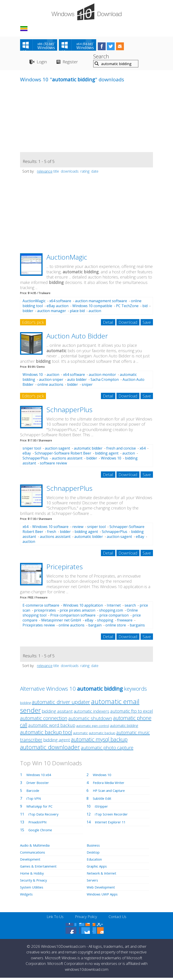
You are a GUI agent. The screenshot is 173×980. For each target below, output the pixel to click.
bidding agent (107, 455)
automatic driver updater (61, 704)
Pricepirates (65, 569)
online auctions (50, 386)
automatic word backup (52, 727)
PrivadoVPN (39, 824)
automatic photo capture (107, 749)
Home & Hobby (33, 875)
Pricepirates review (39, 627)
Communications (34, 854)
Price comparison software (73, 617)
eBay (27, 455)
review (78, 529)
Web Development (102, 889)
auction (95, 313)
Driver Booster (39, 785)
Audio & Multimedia (36, 847)
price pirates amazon (77, 612)
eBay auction (58, 308)
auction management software (101, 303)
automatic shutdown (90, 720)
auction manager (52, 313)
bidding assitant (57, 713)
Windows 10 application (83, 607)
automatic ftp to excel (132, 713)
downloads (70, 173)
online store (116, 627)
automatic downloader (50, 749)
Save (147, 324)
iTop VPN (34, 800)
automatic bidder (88, 450)
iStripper (102, 808)
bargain (95, 627)
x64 (143, 450)
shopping (105, 622)
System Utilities (33, 889)
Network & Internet (103, 875)
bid (145, 308)
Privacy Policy (86, 919)
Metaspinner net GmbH (61, 622)
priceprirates (45, 612)
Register (73, 64)
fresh (52, 534)
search (130, 607)
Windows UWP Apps (104, 896)
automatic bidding (124, 728)
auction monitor (102, 377)
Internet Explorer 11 (112, 824)
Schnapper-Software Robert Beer (63, 455)
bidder (28, 313)
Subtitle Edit (103, 800)
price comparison (114, 617)
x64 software (60, 303)
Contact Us (120, 919)
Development (31, 861)
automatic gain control (93, 728)
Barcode (33, 793)
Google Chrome (42, 832)
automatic (80, 735)
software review (53, 465)
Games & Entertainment (40, 868)
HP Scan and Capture (111, 793)
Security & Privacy (35, 882)
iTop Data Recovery (45, 816)
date (95, 173)
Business (94, 847)
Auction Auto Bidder (77, 338)
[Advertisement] (54, 123)
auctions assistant (67, 460)
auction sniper (51, 381)
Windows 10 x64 (40, 777)
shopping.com (111, 612)
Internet (114, 607)
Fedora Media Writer (110, 785)
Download (128, 324)
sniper (87, 386)
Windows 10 (33, 377)
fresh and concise (121, 450)
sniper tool (32, 450)
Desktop (94, 854)
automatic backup (102, 735)
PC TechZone (127, 308)
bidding (25, 705)
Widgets (27, 896)
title (56, 173)
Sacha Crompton (105, 381)
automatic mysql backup (99, 741)
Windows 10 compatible (92, 308)
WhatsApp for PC (41, 808)
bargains (137, 627)
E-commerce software (41, 607)
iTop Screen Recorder (113, 816)
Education (95, 861)
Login (42, 64)
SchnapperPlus (69, 412)
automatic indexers (91, 713)
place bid (77, 313)
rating (85, 173)
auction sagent (57, 450)
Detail (108, 324)
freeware (125, 622)
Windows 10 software (50, 529)
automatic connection (44, 720)
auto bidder (77, 381)
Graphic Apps (98, 868)
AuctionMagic (67, 259)
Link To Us (53, 919)
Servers (93, 882)
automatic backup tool (46, 734)
